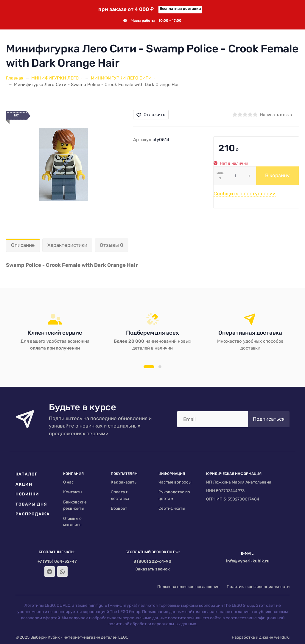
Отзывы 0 (112, 245)
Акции (24, 484)
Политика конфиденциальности (258, 587)
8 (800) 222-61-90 (152, 561)
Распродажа (33, 514)
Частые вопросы (175, 482)
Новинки (27, 494)
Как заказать (124, 482)
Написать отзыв (276, 115)
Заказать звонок (152, 569)
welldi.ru (282, 637)
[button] (149, 367)
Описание (23, 245)
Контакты (73, 492)
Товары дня (31, 504)
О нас (69, 482)
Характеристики (67, 245)
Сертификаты (172, 508)
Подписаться (269, 419)
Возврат (119, 508)
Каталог (27, 474)
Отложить (151, 115)
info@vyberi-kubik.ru (248, 561)
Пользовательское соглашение (188, 587)
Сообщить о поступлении (245, 194)
